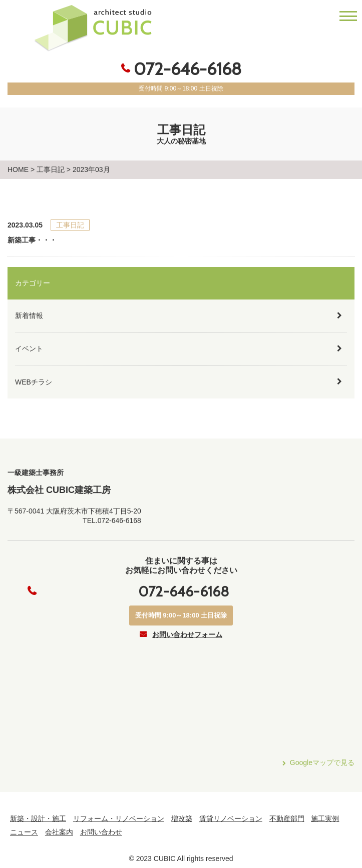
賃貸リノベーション (231, 818)
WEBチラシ (34, 382)
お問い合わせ (101, 832)
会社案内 (59, 832)
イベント (29, 348)
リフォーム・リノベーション (119, 818)
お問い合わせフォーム (187, 634)
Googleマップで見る (322, 762)
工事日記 (51, 169)
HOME (18, 169)
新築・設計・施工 (38, 818)
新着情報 (29, 315)
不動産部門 (287, 818)
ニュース (24, 832)
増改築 (182, 818)
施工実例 (325, 818)
